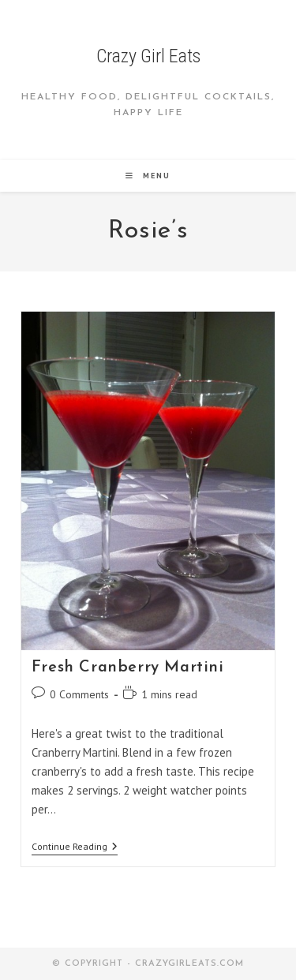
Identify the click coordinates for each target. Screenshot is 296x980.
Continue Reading (75, 848)
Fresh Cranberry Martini (128, 668)
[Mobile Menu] (148, 176)
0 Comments (79, 694)
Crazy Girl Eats (148, 56)
